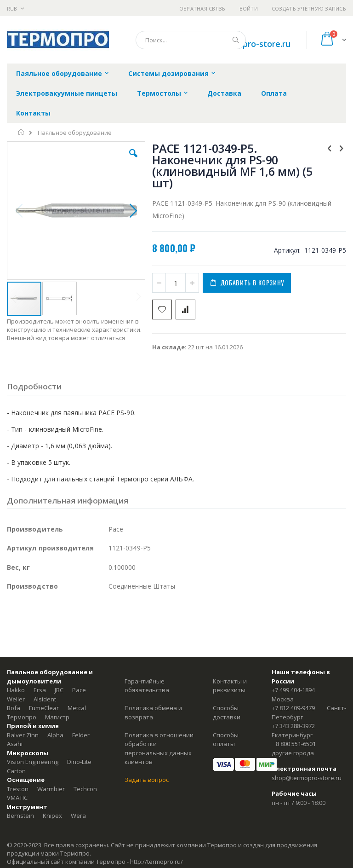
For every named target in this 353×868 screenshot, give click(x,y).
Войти (249, 9)
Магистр (57, 717)
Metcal (77, 708)
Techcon (85, 789)
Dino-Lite (79, 762)
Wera (78, 816)
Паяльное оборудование (75, 133)
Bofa (14, 708)
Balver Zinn (23, 735)
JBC (59, 690)
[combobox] (191, 40)
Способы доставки (227, 712)
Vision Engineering (33, 762)
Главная (21, 132)
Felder (81, 735)
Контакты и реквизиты (230, 686)
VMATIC (17, 798)
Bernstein (20, 816)
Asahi (15, 744)
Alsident (45, 699)
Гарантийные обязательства (147, 686)
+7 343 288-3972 (293, 726)
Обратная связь (202, 9)
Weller (16, 699)
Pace (79, 690)
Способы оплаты (226, 740)
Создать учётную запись (309, 9)
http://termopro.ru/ (157, 862)
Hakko (16, 690)
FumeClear (44, 708)
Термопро (22, 717)
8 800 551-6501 (296, 744)
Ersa (40, 690)
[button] (133, 160)
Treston (18, 789)
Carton (16, 771)
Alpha (55, 735)
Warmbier (51, 789)
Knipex (52, 816)
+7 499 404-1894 (293, 690)
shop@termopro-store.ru (307, 778)
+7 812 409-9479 (293, 708)
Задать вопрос (147, 780)
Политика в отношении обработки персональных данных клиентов (159, 749)
